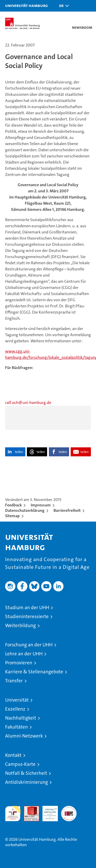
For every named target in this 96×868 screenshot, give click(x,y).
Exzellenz (15, 709)
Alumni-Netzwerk (24, 736)
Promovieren (19, 663)
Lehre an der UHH (24, 654)
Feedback (13, 505)
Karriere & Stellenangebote (34, 672)
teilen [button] (19, 452)
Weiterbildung (20, 625)
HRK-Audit (47, 811)
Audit (29, 809)
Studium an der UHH (27, 607)
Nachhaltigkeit (21, 718)
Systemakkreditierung (69, 809)
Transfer (14, 681)
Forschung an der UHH (29, 645)
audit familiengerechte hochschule (13, 814)
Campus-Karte (20, 764)
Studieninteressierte (27, 616)
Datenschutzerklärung (25, 510)
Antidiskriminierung (26, 782)
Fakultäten (17, 727)
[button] (63, 6)
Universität (17, 700)
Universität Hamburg (26, 5)
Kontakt (13, 755)
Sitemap (12, 516)
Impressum (41, 505)
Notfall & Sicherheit (26, 773)
